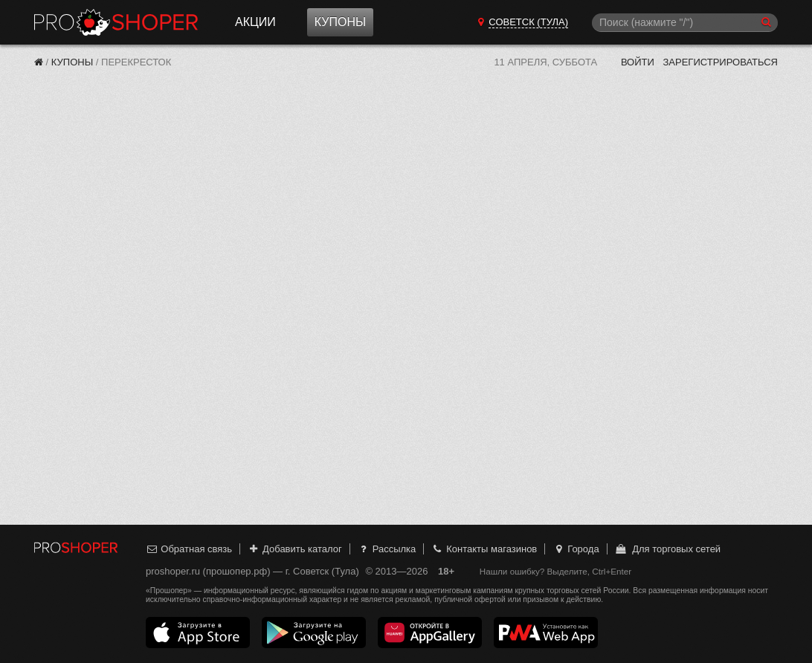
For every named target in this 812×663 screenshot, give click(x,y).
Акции (255, 22)
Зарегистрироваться (720, 62)
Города (576, 549)
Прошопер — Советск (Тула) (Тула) (116, 22)
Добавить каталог (295, 549)
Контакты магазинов (484, 549)
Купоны (340, 22)
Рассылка (386, 549)
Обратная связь (189, 549)
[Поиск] (685, 23)
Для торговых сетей (667, 549)
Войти (638, 62)
